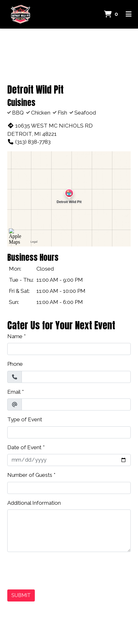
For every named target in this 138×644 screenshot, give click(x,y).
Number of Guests (30, 475)
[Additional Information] (69, 531)
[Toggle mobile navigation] (129, 14)
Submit (21, 595)
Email (14, 392)
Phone (15, 364)
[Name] (69, 349)
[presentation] (55, 569)
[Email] (76, 404)
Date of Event (24, 447)
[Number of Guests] (69, 488)
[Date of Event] (69, 460)
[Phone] (76, 377)
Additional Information (34, 503)
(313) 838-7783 (29, 142)
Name (15, 336)
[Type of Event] (69, 432)
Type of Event (25, 419)
